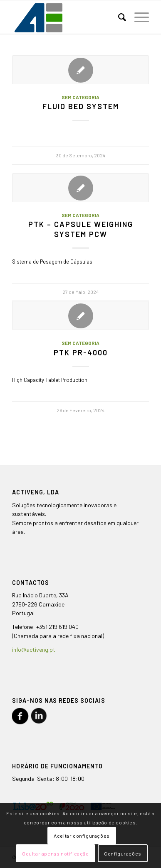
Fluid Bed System (81, 106)
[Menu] (137, 17)
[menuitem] (118, 17)
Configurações (123, 853)
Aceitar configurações (82, 836)
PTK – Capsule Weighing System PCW (81, 229)
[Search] (118, 17)
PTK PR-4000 (81, 352)
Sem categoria (80, 97)
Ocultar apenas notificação (56, 853)
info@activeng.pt (34, 649)
